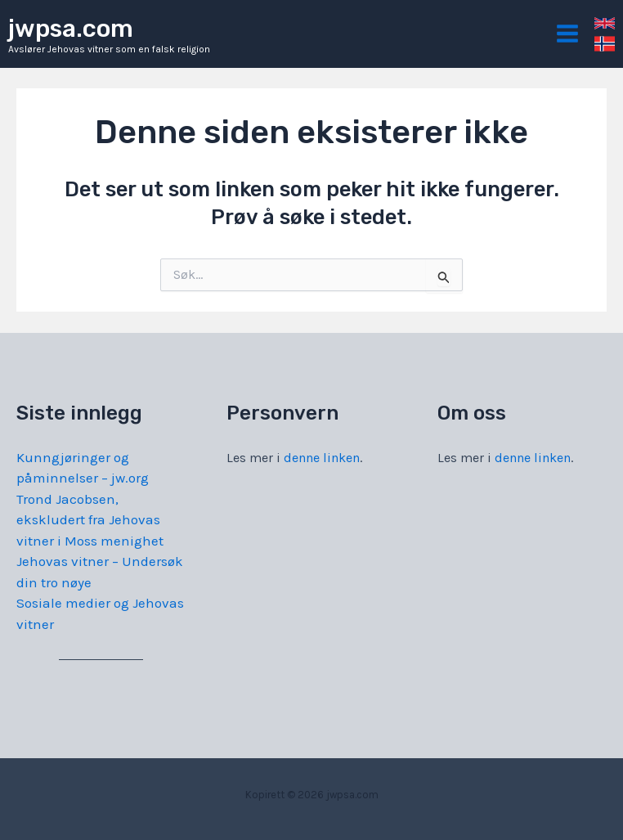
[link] (605, 23)
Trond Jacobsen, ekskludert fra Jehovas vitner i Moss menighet (90, 520)
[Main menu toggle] (568, 34)
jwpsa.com (71, 29)
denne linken (322, 458)
